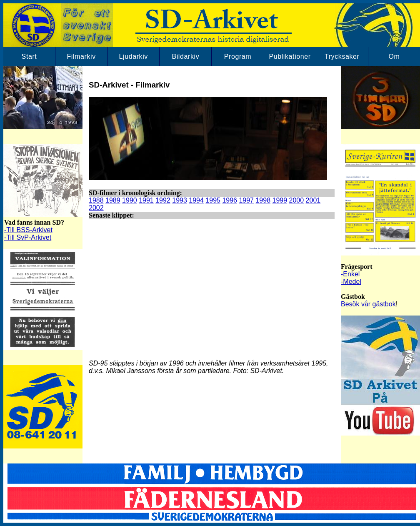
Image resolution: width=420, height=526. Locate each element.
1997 (246, 200)
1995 (213, 200)
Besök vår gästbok (368, 304)
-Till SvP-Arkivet (28, 237)
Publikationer (290, 56)
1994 (196, 200)
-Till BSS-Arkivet (28, 230)
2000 (297, 200)
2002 (96, 208)
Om (394, 56)
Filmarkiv (81, 56)
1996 (230, 200)
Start (29, 56)
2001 (313, 200)
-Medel (351, 282)
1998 (263, 200)
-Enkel (350, 274)
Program (238, 56)
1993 (180, 200)
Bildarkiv (185, 56)
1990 (130, 200)
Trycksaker (342, 56)
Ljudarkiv (134, 56)
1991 (146, 200)
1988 (96, 200)
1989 (113, 200)
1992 (163, 200)
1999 (280, 200)
